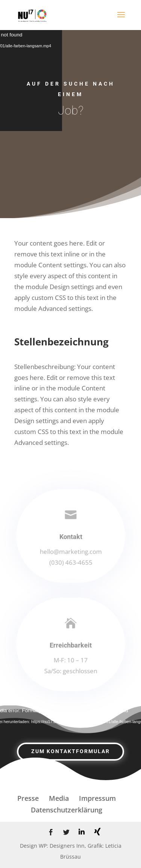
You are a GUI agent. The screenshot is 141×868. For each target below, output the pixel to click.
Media (59, 798)
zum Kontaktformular (70, 751)
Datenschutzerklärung (67, 810)
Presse (28, 798)
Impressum (97, 798)
